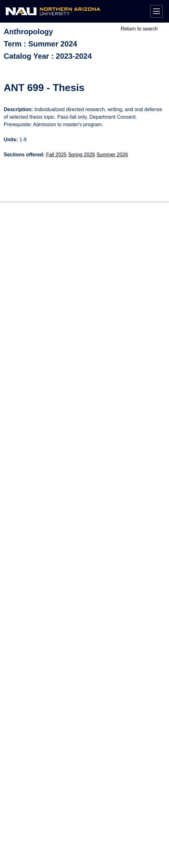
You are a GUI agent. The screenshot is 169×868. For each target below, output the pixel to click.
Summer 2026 (112, 155)
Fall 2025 (56, 155)
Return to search (139, 29)
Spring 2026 (81, 155)
